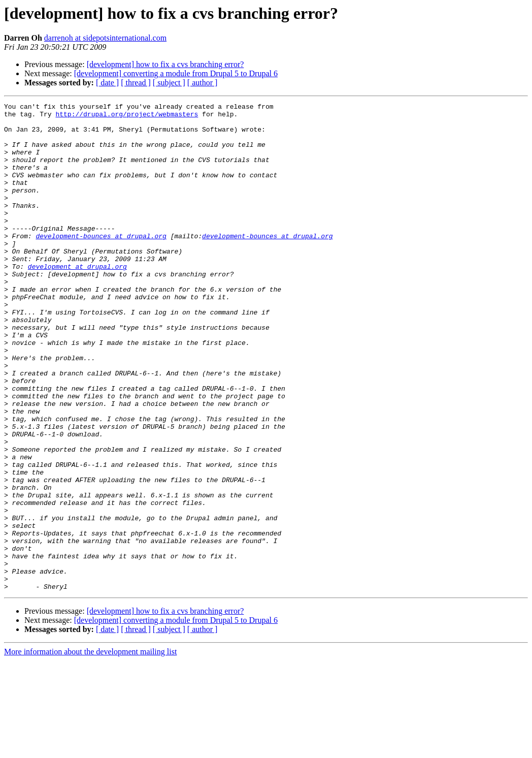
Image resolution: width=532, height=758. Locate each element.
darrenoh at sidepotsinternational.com (105, 38)
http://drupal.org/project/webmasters (127, 117)
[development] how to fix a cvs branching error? (165, 64)
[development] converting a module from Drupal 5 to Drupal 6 (176, 73)
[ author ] (203, 83)
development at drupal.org (77, 300)
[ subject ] (169, 83)
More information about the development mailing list (90, 749)
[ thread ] (136, 83)
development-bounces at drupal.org (101, 263)
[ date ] (107, 83)
